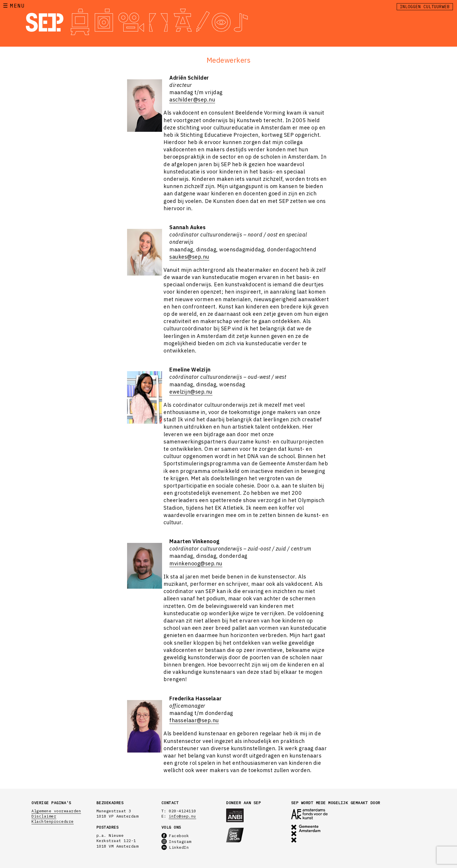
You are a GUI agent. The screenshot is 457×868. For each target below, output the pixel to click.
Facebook (175, 836)
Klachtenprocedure (53, 821)
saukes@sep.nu (189, 257)
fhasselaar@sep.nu (194, 720)
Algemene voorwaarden (56, 811)
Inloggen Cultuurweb (425, 7)
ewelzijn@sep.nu (191, 392)
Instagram (176, 842)
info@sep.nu (182, 816)
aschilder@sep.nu (192, 100)
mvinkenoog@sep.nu (196, 563)
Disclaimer (44, 816)
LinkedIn (175, 847)
